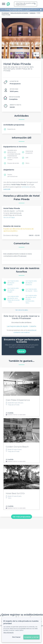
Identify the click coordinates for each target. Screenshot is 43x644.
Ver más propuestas (22, 517)
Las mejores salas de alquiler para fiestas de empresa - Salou (13, 299)
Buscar (21, 351)
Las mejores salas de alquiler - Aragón (13, 290)
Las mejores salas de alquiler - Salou (31, 290)
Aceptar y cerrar (31, 637)
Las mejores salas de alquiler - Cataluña (31, 283)
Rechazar (16, 637)
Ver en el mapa (9, 217)
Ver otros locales (22, 310)
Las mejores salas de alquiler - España (13, 283)
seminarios (26, 187)
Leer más (7, 189)
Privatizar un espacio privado (14, 9)
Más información (9, 632)
